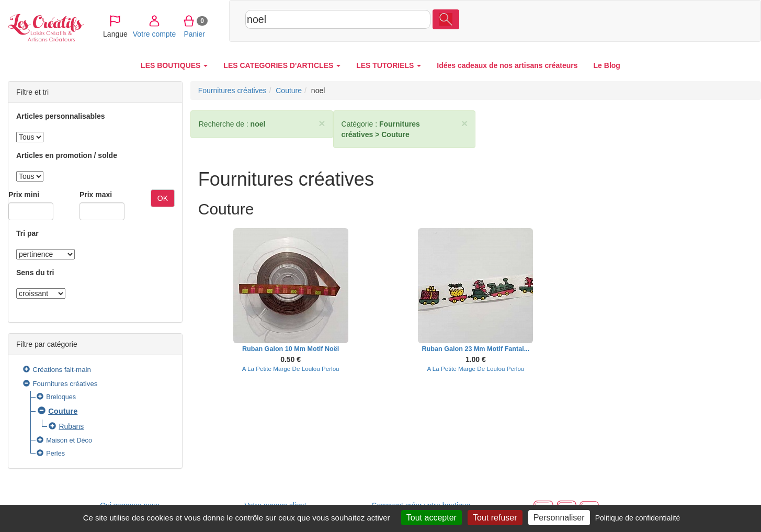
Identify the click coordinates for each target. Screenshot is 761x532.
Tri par (27, 233)
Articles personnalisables (61, 116)
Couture (63, 411)
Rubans (71, 426)
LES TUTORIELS (389, 65)
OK (163, 198)
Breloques (61, 397)
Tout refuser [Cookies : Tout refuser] (495, 518)
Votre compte (656, 20)
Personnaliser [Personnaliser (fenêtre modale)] (559, 518)
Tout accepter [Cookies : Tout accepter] (431, 518)
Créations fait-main (62, 370)
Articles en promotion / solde (67, 155)
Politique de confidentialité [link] (638, 518)
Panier (696, 20)
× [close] (322, 123)
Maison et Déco (69, 440)
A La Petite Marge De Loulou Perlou (291, 369)
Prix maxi (96, 195)
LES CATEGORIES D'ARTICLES (282, 65)
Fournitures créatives (65, 384)
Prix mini (24, 195)
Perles (55, 454)
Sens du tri (35, 273)
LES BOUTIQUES (174, 65)
